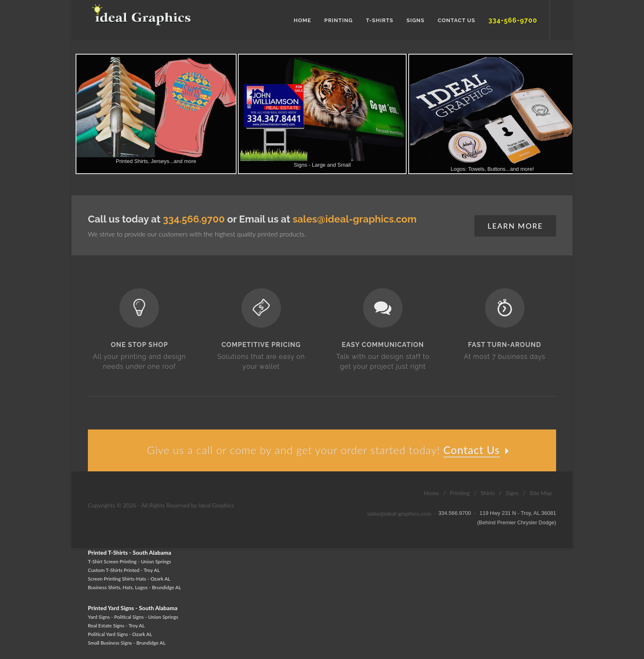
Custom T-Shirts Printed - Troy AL (124, 570)
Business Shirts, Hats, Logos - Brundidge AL (135, 587)
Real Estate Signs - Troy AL (116, 626)
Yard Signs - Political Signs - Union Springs (133, 617)
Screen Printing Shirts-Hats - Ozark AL (129, 579)
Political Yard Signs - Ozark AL (120, 634)
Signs (512, 493)
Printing (460, 493)
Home (431, 493)
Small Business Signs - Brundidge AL (127, 643)
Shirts (488, 493)
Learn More (515, 226)
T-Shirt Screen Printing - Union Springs (129, 561)
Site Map (541, 493)
